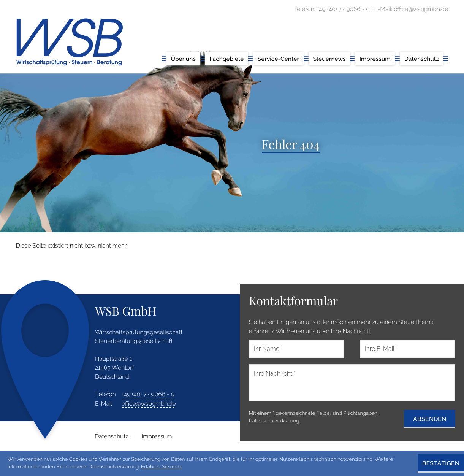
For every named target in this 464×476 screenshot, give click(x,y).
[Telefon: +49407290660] (343, 9)
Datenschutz (112, 436)
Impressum (157, 436)
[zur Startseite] (70, 42)
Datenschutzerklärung (274, 421)
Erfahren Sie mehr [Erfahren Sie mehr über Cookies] (162, 467)
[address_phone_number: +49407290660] (148, 394)
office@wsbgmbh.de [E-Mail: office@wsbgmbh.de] (421, 9)
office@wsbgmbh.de (149, 404)
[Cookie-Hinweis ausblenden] (441, 463)
